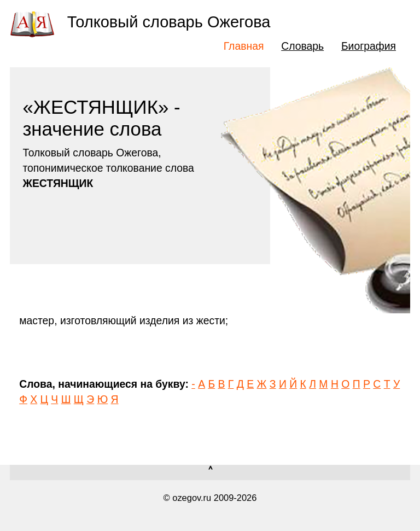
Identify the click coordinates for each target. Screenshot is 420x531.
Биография (369, 46)
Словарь (302, 46)
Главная (244, 46)
